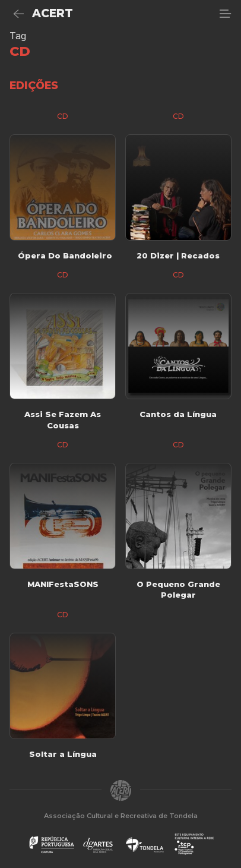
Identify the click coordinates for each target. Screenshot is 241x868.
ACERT (53, 13)
